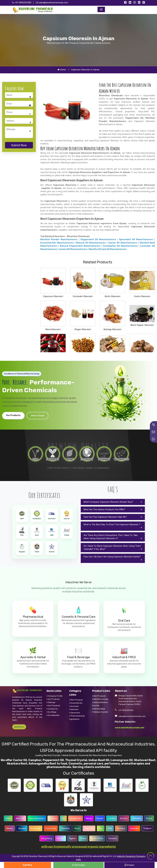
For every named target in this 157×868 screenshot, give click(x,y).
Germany (121, 828)
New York (20, 818)
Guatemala (36, 828)
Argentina (89, 828)
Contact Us (52, 709)
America (53, 818)
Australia (134, 828)
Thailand (147, 828)
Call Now (27, 865)
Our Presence (53, 706)
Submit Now (19, 145)
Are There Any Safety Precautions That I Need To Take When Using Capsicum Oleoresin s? (111, 537)
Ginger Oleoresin (83, 329)
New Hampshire (37, 818)
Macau (89, 818)
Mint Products (76, 700)
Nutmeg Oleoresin (112, 329)
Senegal (61, 838)
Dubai (8, 818)
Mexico (10, 828)
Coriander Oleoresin (83, 296)
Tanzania (112, 838)
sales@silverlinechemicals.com (52, 3)
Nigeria (72, 838)
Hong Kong (47, 838)
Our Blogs (51, 712)
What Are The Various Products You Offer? (104, 509)
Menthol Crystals (100, 699)
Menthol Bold (99, 709)
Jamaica (22, 828)
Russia (149, 818)
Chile (110, 828)
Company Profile (54, 696)
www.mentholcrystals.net (130, 728)
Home (62, 70)
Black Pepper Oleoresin (142, 325)
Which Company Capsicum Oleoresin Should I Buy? (108, 502)
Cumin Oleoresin (142, 296)
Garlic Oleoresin (112, 296)
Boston (124, 818)
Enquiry (129, 865)
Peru (101, 828)
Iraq (63, 818)
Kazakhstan (76, 818)
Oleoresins (75, 713)
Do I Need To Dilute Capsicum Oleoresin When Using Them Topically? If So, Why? (112, 548)
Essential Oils (76, 703)
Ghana (83, 838)
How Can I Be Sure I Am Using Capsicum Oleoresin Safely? (112, 557)
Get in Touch (38, 416)
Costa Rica (51, 828)
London (112, 818)
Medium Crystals (100, 712)
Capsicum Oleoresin (53, 296)
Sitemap (51, 702)
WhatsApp (78, 865)
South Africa (97, 838)
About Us (19, 727)
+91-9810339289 (22, 3)
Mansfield (137, 818)
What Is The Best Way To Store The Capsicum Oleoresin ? (112, 524)
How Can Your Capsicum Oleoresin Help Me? (105, 517)
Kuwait (100, 818)
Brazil (77, 828)
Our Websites (53, 715)
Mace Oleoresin (53, 329)
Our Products (13, 415)
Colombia (65, 828)
